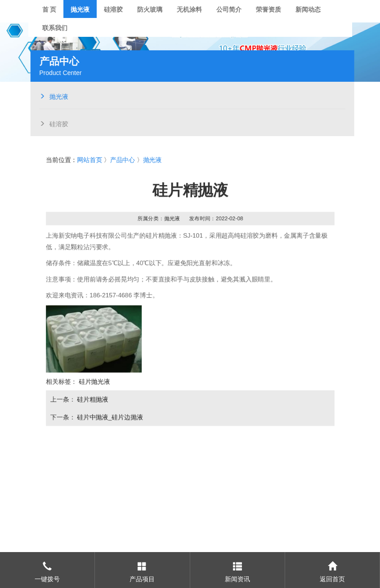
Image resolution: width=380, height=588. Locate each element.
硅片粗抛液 (92, 400)
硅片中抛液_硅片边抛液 (109, 418)
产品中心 (122, 159)
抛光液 (57, 96)
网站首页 (89, 159)
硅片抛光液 (94, 382)
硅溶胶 (57, 123)
